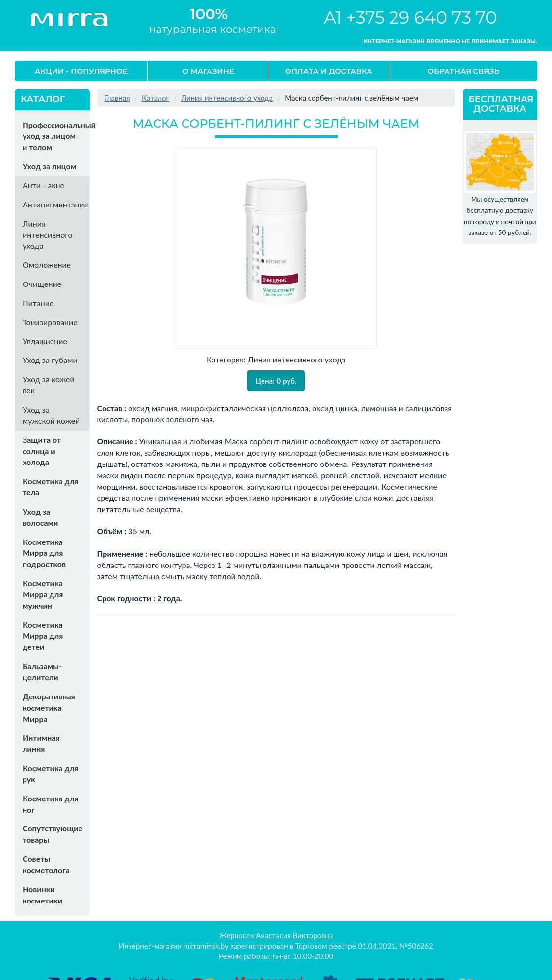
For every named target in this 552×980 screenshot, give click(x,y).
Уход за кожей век (49, 385)
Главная (117, 98)
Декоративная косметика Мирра (49, 708)
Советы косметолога (46, 864)
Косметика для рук (50, 774)
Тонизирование (50, 322)
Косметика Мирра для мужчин (43, 594)
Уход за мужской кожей (51, 415)
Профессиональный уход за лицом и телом (56, 136)
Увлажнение (45, 341)
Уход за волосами (40, 517)
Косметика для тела (50, 487)
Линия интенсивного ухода (48, 235)
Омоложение (47, 265)
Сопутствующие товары (53, 834)
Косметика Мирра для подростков (44, 553)
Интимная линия (41, 743)
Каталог (156, 98)
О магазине (208, 71)
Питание (38, 303)
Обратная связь (464, 71)
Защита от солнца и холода (42, 451)
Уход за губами (50, 360)
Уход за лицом (49, 166)
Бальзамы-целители (42, 671)
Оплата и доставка (329, 71)
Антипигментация (55, 204)
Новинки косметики (42, 895)
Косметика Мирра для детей (43, 636)
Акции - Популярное (81, 71)
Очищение (42, 284)
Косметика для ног (50, 804)
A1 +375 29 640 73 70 (410, 17)
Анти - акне (43, 185)
